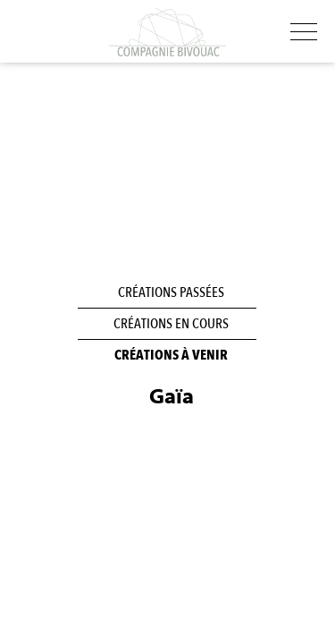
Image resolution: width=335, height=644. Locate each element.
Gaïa (172, 397)
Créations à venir (171, 355)
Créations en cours (171, 324)
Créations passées (171, 292)
